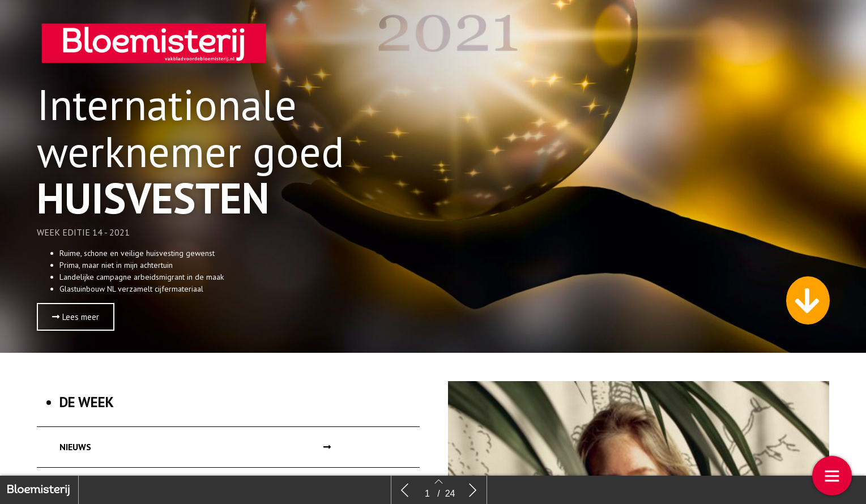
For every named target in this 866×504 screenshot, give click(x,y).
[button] (76, 317)
